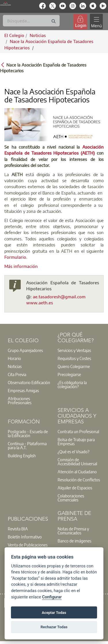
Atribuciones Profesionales (20, 400)
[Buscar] (31, 21)
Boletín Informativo (25, 537)
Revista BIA (18, 529)
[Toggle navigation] (96, 22)
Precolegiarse (69, 374)
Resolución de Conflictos (79, 480)
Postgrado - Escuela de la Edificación (28, 433)
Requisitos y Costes (74, 358)
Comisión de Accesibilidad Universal (77, 462)
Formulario (15, 257)
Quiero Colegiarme (74, 366)
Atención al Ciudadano (77, 472)
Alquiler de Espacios (75, 488)
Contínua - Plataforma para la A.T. (27, 445)
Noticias (15, 366)
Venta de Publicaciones (28, 545)
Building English (22, 456)
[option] (29, 350)
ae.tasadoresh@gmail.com (59, 297)
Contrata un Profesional (78, 431)
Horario (14, 358)
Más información (21, 266)
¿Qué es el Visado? (73, 452)
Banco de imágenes (74, 541)
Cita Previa (17, 374)
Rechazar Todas (54, 627)
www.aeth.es (40, 303)
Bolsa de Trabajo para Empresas (76, 441)
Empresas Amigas (23, 390)
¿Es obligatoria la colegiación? (72, 384)
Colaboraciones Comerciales (71, 498)
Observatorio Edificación (29, 382)
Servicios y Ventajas (74, 350)
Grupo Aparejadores (25, 350)
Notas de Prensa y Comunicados (73, 531)
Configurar (52, 597)
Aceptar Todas (54, 613)
